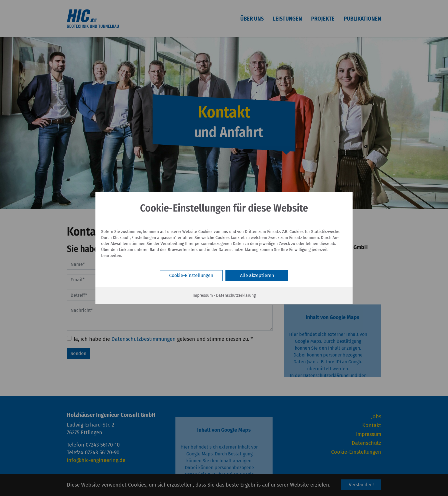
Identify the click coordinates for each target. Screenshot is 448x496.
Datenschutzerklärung (236, 295)
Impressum (203, 295)
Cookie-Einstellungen (191, 275)
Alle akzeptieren (257, 275)
